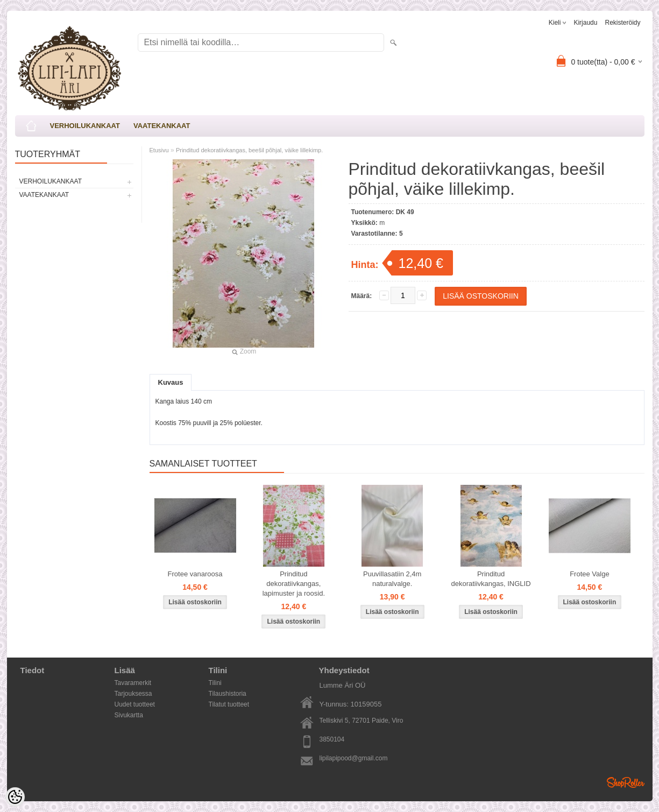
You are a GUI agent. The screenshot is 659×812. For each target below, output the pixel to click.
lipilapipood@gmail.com (354, 758)
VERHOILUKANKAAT (85, 126)
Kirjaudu (585, 23)
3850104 (332, 739)
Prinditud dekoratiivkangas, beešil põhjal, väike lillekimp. (249, 150)
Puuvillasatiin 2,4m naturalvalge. (392, 579)
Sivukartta (129, 715)
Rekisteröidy (622, 23)
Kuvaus (171, 382)
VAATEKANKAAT (162, 126)
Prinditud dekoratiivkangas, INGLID (491, 579)
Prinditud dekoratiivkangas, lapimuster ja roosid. (294, 584)
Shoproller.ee (626, 782)
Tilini (215, 683)
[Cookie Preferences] (15, 797)
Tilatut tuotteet (229, 704)
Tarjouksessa (133, 694)
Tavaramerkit (133, 683)
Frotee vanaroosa (195, 574)
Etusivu (159, 150)
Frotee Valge (589, 574)
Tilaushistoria (228, 694)
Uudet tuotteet (135, 704)
